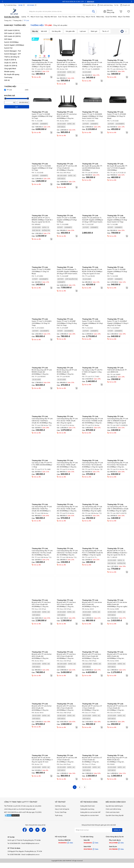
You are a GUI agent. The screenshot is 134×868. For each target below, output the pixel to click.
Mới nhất (44, 31)
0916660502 (62, 843)
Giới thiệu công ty (60, 806)
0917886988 (113, 849)
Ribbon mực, (100, 17)
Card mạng (8, 77)
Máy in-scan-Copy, (37, 17)
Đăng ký (110, 10)
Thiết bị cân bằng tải (12, 57)
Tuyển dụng (59, 815)
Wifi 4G (7, 80)
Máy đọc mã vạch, (51, 17)
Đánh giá (94, 31)
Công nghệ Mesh (10, 69)
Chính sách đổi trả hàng (113, 809)
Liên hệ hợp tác (64, 809)
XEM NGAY (73, 2)
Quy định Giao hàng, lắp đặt (115, 815)
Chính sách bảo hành (113, 812)
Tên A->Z (105, 31)
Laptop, (24, 17)
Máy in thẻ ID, (91, 17)
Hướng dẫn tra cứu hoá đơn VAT (90, 812)
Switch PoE (8, 48)
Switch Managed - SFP (13, 54)
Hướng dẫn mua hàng (87, 809)
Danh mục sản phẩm (12, 17)
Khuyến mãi (125, 5)
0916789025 (88, 849)
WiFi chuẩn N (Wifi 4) (12, 30)
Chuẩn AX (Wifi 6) (11, 66)
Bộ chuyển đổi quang (12, 74)
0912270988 (113, 843)
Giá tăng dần (56, 31)
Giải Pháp (63, 812)
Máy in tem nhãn (124, 17)
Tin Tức (116, 5)
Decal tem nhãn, (111, 17)
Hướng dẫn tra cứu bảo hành (89, 815)
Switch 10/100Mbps (11, 42)
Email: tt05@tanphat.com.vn (30, 843)
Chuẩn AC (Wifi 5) (11, 63)
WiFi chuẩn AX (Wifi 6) (12, 36)
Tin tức (57, 812)
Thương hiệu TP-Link (40, 60)
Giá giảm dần (70, 31)
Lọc (17, 107)
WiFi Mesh (8, 39)
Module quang (9, 71)
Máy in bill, (72, 17)
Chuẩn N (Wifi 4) (10, 60)
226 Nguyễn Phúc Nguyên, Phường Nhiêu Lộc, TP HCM (25, 851)
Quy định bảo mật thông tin (114, 806)
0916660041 (88, 843)
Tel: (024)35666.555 (14, 843)
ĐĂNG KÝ (117, 830)
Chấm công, (81, 17)
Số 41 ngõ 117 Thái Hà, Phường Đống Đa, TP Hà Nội (24, 840)
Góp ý (57, 809)
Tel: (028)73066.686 (14, 854)
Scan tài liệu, (63, 17)
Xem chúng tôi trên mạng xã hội (35, 825)
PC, (29, 17)
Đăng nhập (111, 12)
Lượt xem (83, 31)
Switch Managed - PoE (13, 51)
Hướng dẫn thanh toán (88, 806)
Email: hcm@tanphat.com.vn (31, 854)
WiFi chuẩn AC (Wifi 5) (12, 33)
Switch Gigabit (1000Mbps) (14, 45)
